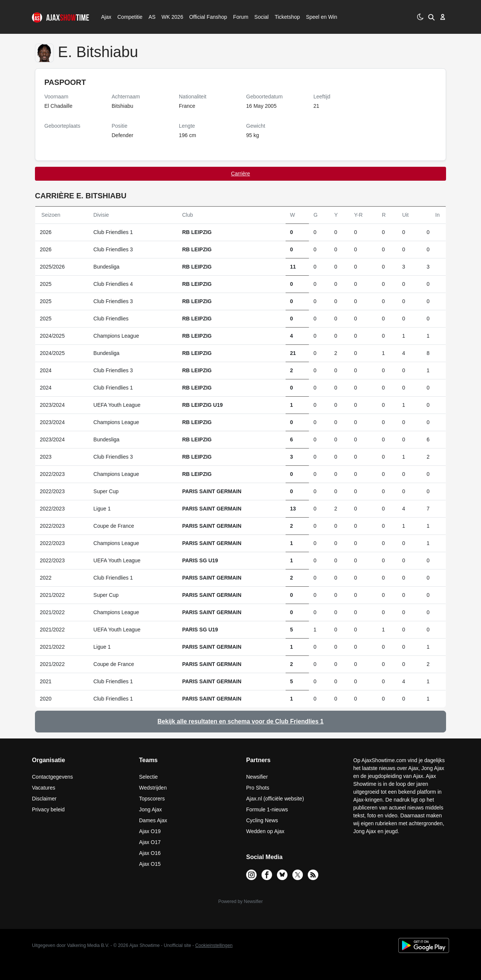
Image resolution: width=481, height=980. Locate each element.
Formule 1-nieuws (267, 809)
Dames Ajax (153, 820)
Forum (240, 17)
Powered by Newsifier (240, 901)
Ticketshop (287, 17)
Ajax (106, 17)
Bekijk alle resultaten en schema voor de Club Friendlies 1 (240, 721)
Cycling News (262, 820)
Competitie (127, 17)
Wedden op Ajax (265, 831)
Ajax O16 (150, 853)
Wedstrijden (153, 788)
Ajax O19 (150, 831)
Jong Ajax (151, 809)
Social (261, 17)
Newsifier (257, 777)
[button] (431, 17)
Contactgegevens (52, 777)
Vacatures (44, 788)
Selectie (148, 777)
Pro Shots (258, 788)
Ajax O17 (150, 842)
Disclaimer (44, 799)
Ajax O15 (150, 864)
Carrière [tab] (241, 174)
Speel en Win (321, 17)
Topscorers (152, 799)
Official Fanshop (204, 17)
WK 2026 (170, 17)
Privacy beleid (48, 809)
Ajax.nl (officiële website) (275, 799)
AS (152, 17)
